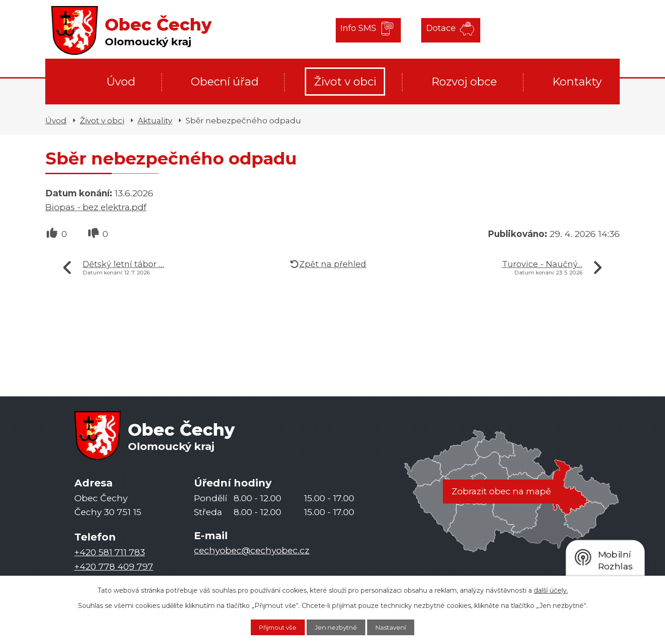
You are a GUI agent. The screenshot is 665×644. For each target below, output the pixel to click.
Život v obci (345, 82)
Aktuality (155, 120)
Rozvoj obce (464, 82)
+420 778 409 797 (114, 567)
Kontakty (577, 82)
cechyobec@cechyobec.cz (252, 551)
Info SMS (359, 30)
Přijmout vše (273, 627)
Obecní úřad (225, 82)
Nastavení (397, 627)
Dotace (436, 30)
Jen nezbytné (337, 627)
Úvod (121, 82)
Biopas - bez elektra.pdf (96, 207)
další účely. (551, 589)
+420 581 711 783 (110, 553)
